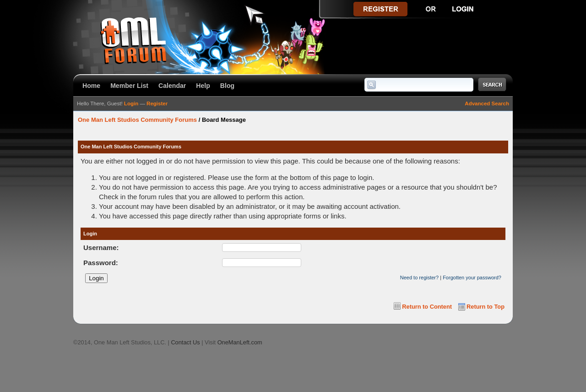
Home (91, 86)
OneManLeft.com (240, 342)
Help (203, 86)
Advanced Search (487, 103)
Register (157, 103)
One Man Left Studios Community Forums (137, 120)
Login (131, 103)
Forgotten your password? (472, 278)
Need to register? (419, 278)
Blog (227, 86)
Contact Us (185, 342)
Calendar (172, 86)
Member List (129, 86)
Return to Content (427, 307)
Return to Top (486, 307)
